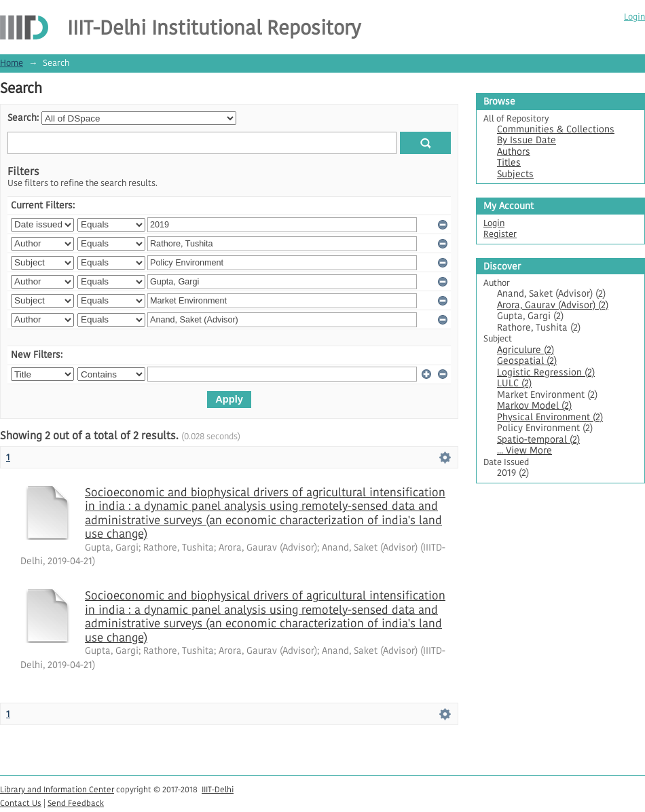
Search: (23, 118)
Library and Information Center (57, 789)
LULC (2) (514, 383)
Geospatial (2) (527, 361)
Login (634, 17)
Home (12, 63)
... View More (524, 450)
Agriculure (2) (526, 350)
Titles (509, 163)
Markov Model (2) (534, 406)
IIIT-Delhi (218, 789)
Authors (514, 152)
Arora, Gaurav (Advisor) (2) (553, 305)
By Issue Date (527, 140)
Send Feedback (76, 803)
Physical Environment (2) (550, 417)
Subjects (515, 174)
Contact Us (21, 803)
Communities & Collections (556, 129)
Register (500, 234)
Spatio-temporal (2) (538, 440)
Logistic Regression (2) (546, 372)
